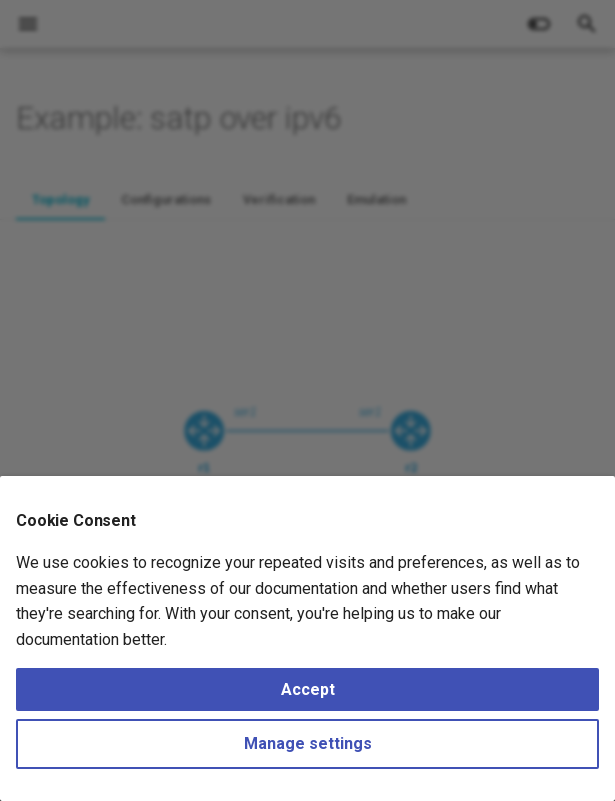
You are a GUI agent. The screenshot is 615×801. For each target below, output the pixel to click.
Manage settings (308, 743)
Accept (308, 689)
